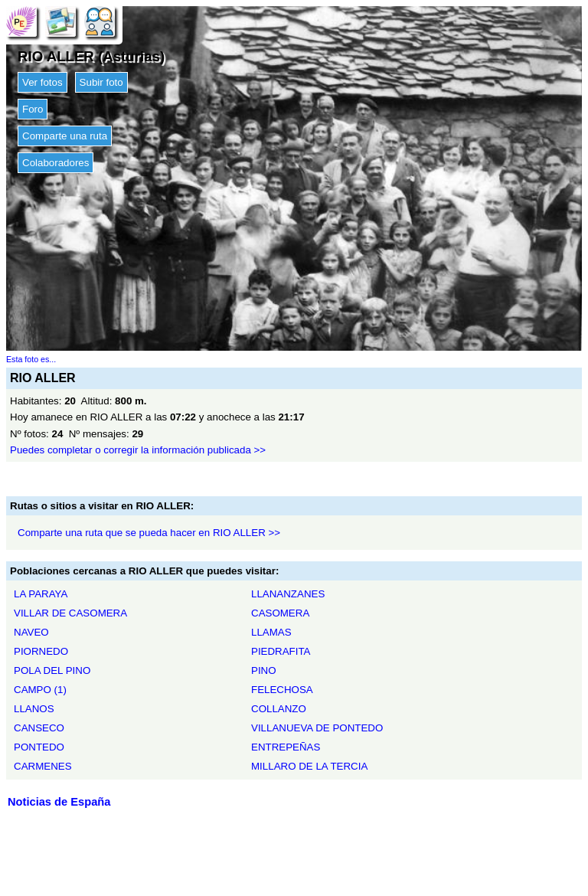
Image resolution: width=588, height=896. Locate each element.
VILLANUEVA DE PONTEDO (317, 728)
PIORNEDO (41, 651)
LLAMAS (271, 632)
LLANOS (34, 709)
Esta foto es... (31, 359)
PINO (264, 670)
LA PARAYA (41, 594)
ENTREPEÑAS (286, 747)
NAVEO (31, 632)
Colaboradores (56, 163)
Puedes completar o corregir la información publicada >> (138, 450)
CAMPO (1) (40, 690)
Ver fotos (42, 82)
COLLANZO (279, 709)
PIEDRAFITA (281, 651)
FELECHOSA (282, 690)
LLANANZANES (288, 594)
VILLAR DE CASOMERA (70, 613)
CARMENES (43, 766)
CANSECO (39, 728)
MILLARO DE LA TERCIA (309, 766)
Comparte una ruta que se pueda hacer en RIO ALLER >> (149, 533)
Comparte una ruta (65, 136)
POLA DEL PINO (52, 670)
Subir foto (101, 82)
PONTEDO (39, 747)
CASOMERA (280, 613)
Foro (33, 109)
